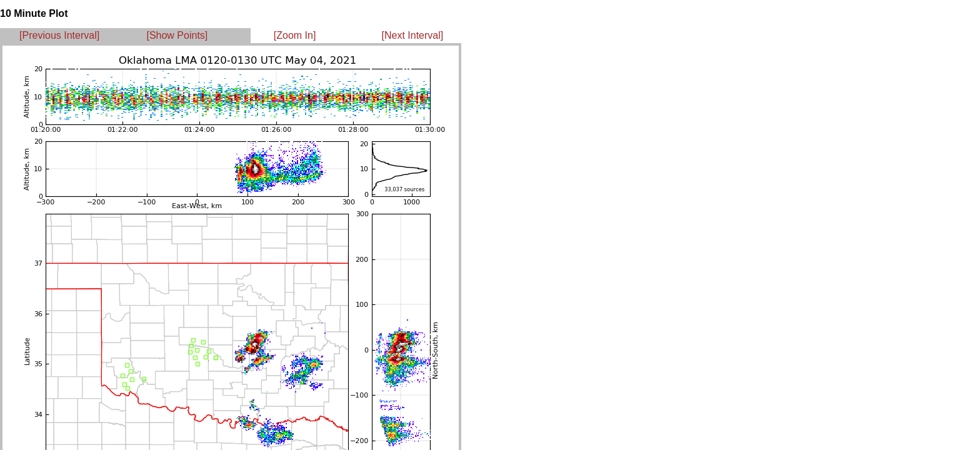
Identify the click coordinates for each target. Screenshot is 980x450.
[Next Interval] (413, 35)
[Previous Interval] (59, 35)
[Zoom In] (295, 35)
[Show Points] (177, 35)
